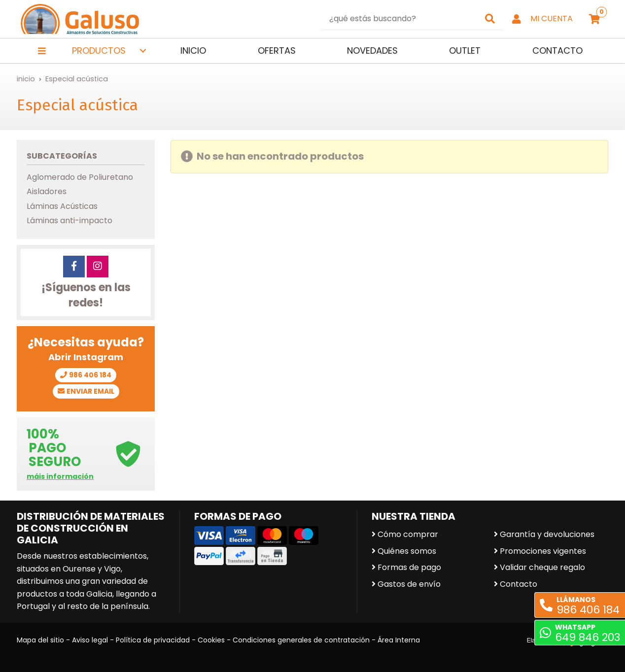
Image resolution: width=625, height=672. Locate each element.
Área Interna (399, 640)
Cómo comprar (408, 534)
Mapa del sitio (40, 640)
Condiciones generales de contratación (301, 640)
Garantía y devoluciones (547, 534)
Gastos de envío (409, 584)
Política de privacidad (153, 640)
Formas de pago (409, 567)
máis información (60, 477)
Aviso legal (90, 640)
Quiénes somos (407, 551)
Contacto (519, 584)
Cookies (211, 640)
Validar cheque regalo (542, 567)
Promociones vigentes (543, 551)
